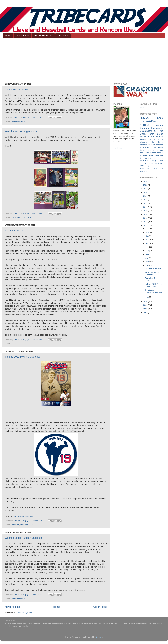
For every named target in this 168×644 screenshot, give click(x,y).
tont (142, 153)
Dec (148, 229)
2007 (146, 313)
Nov (148, 232)
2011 (146, 225)
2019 (146, 196)
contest (160, 153)
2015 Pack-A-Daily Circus (152, 121)
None (14, 343)
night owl (159, 155)
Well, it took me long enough (21, 131)
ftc (155, 131)
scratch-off (158, 128)
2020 (146, 192)
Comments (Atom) (24, 613)
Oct (147, 236)
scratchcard (146, 131)
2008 (146, 309)
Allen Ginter (150, 153)
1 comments (37, 213)
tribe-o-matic (146, 158)
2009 (146, 305)
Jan (147, 297)
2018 (146, 200)
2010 (146, 301)
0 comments (37, 117)
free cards (158, 139)
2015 (146, 211)
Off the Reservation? (17, 90)
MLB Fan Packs (147, 161)
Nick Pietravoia (27, 525)
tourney (159, 125)
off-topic (160, 150)
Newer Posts (12, 607)
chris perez (27, 217)
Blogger (99, 637)
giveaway (144, 142)
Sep (148, 240)
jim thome (158, 142)
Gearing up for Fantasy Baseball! (23, 538)
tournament (146, 128)
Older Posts (100, 607)
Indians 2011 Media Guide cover (23, 357)
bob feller (15, 525)
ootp (145, 163)
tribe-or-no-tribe (147, 155)
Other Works (22, 36)
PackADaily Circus (156, 163)
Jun (147, 251)
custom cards (146, 139)
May (148, 254)
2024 (146, 181)
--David (17, 117)
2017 (146, 203)
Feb (147, 265)
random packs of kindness (152, 145)
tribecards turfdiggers (152, 147)
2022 (146, 185)
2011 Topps (17, 217)
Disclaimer (63, 36)
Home (8, 36)
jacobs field (152, 169)
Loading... (118, 148)
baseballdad (158, 158)
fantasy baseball (18, 121)
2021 (146, 189)
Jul (147, 247)
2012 (146, 222)
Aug (148, 243)
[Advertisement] (84, 59)
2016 (146, 207)
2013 (146, 218)
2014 (146, 214)
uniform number (155, 137)
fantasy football (147, 150)
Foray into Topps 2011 (17, 231)
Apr (147, 258)
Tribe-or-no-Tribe (43, 36)
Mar (147, 262)
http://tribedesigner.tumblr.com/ (23, 516)
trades (145, 118)
